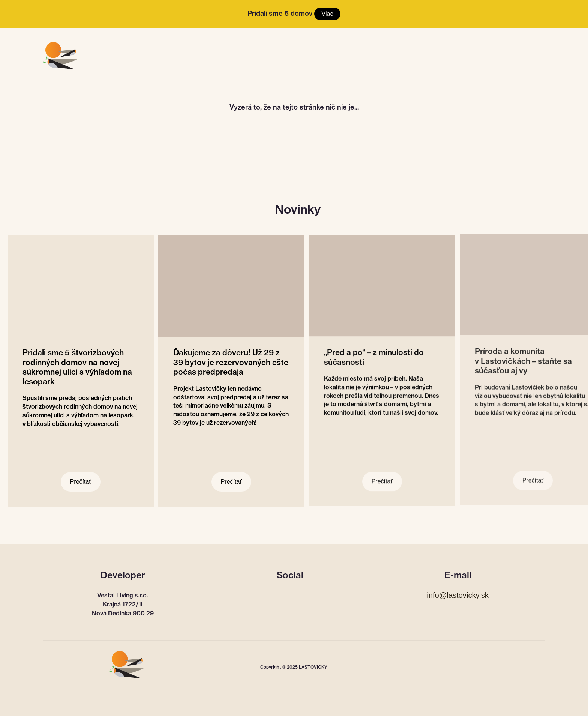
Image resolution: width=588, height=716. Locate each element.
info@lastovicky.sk (458, 595)
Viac (328, 14)
